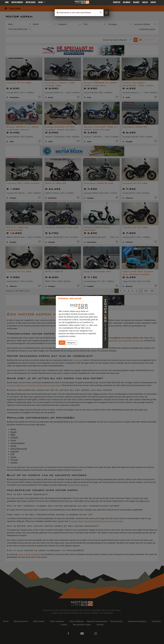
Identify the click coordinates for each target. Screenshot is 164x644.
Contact (153, 2)
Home (7, 2)
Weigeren (71, 343)
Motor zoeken (31, 2)
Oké (62, 343)
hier (87, 325)
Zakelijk (145, 2)
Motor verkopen (17, 2)
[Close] (101, 13)
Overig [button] (41, 2)
